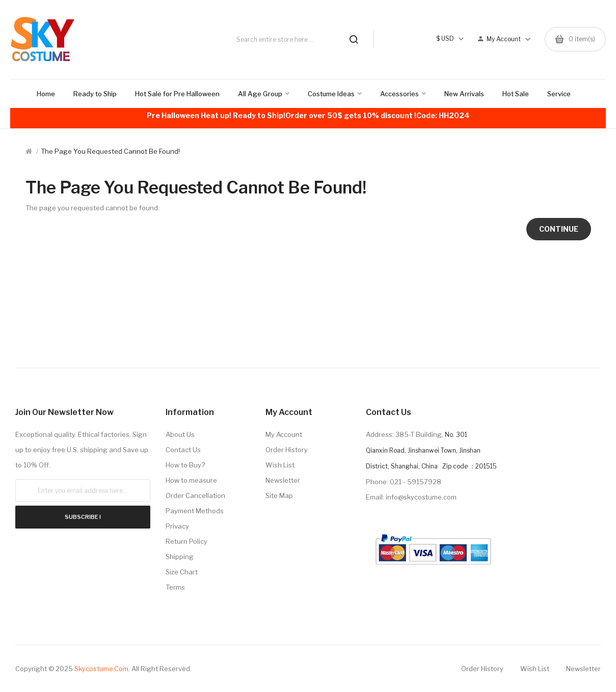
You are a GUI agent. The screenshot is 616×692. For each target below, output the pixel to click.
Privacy (177, 526)
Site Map (279, 495)
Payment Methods (195, 511)
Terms (175, 587)
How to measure (191, 480)
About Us (180, 434)
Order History (287, 450)
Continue (559, 229)
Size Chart (182, 572)
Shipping (180, 557)
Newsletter (283, 480)
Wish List (280, 465)
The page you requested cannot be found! (110, 151)
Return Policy (186, 541)
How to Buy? (185, 465)
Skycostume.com (101, 669)
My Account (284, 434)
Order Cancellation (195, 495)
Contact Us (183, 450)
